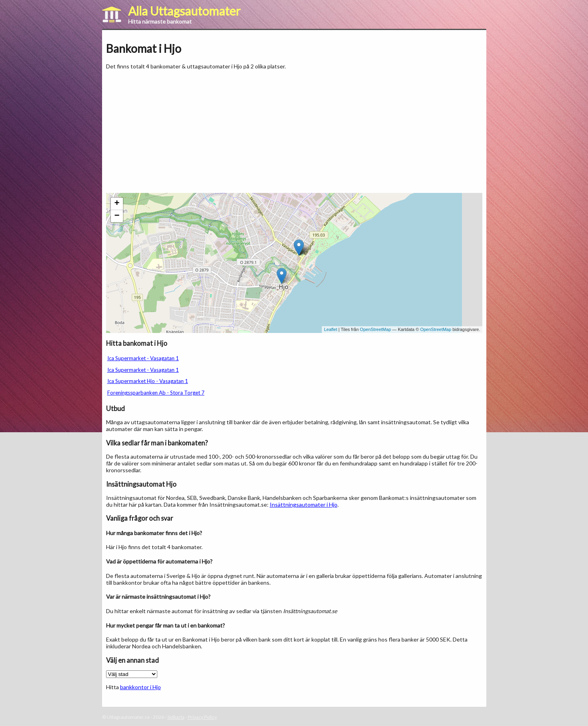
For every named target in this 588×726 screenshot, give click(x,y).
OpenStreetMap (375, 329)
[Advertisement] (173, 131)
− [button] (117, 216)
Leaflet (330, 329)
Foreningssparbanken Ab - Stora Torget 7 (156, 393)
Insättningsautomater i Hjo (304, 504)
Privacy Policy (202, 717)
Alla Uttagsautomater (184, 11)
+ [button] (117, 204)
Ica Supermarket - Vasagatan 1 (143, 358)
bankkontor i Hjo (140, 687)
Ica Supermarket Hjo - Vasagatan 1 (148, 381)
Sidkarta (176, 717)
